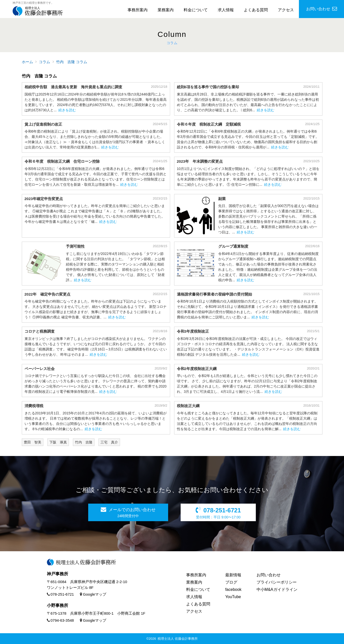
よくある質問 (256, 10)
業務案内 (166, 10)
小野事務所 (58, 606)
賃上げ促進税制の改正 (43, 124)
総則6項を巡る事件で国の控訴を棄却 (208, 87)
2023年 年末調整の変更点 (200, 161)
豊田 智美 (33, 442)
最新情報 (233, 575)
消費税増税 (34, 406)
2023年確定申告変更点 (44, 199)
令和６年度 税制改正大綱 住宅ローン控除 (62, 161)
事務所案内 (138, 10)
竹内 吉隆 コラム (72, 62)
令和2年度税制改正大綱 (197, 369)
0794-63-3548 (60, 620)
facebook (233, 589)
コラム (44, 62)
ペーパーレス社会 (40, 369)
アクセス (286, 10)
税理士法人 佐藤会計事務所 (178, 639)
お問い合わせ (269, 575)
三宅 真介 (109, 442)
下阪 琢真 (58, 442)
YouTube (233, 597)
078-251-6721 (60, 594)
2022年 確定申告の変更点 (47, 294)
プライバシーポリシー (277, 582)
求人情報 (226, 10)
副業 (222, 199)
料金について (196, 10)
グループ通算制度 (233, 246)
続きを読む (67, 110)
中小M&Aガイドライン (277, 589)
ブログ (231, 582)
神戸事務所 (58, 574)
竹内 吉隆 (84, 442)
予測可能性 (75, 246)
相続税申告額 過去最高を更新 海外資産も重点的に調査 (73, 87)
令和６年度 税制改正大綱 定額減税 (211, 124)
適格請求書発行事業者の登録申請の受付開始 (214, 294)
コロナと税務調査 (40, 331)
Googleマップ (93, 594)
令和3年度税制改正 (193, 331)
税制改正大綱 (188, 406)
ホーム (27, 62)
